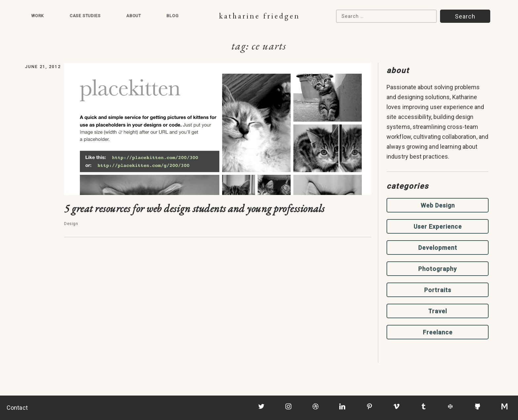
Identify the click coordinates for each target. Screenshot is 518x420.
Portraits (438, 290)
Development (438, 248)
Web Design (438, 205)
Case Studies (85, 16)
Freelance (438, 332)
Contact (17, 408)
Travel (438, 311)
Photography (438, 269)
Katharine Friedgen (259, 16)
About (134, 16)
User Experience (438, 227)
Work (37, 16)
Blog (172, 16)
